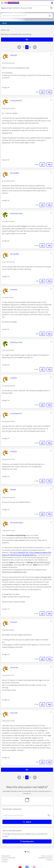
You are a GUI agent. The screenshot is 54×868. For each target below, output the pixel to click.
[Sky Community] (12, 3)
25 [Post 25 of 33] (5, 476)
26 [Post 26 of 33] (5, 510)
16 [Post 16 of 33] (5, 88)
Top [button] (28, 852)
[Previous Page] (19, 47)
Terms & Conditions (47, 856)
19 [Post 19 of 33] (5, 241)
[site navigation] (2, 3)
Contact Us (49, 860)
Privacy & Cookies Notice (8, 858)
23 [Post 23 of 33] (5, 400)
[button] (51, 54)
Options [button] (4, 30)
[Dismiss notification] (51, 8)
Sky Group (4, 862)
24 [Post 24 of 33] (5, 438)
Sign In (52, 3)
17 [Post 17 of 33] (5, 160)
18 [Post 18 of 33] (5, 200)
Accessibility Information (45, 858)
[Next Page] (35, 47)
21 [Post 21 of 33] (5, 329)
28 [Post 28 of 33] (5, 654)
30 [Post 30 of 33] (6, 758)
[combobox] (24, 16)
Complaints (5, 860)
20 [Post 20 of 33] (6, 276)
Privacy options (6, 856)
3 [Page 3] (30, 47)
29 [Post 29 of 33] (5, 700)
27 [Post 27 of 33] (5, 609)
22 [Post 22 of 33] (5, 365)
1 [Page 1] (24, 47)
